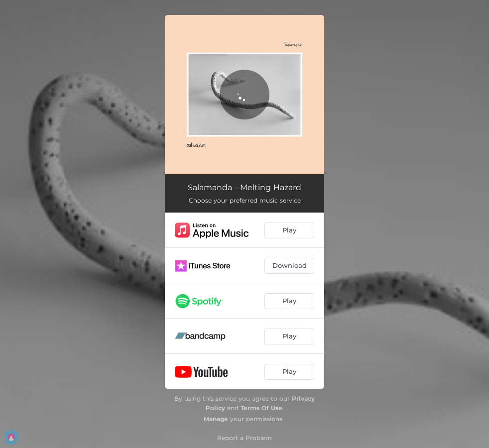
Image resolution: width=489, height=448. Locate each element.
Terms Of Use (261, 408)
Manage (216, 419)
